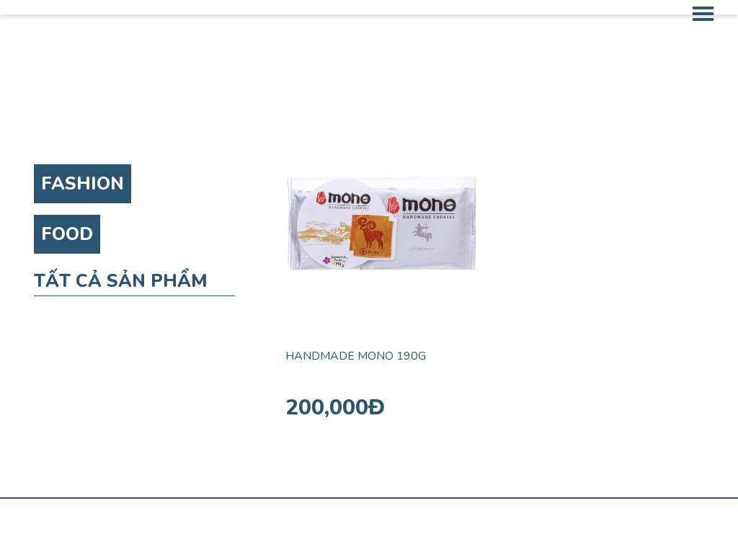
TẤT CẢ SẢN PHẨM (121, 281)
